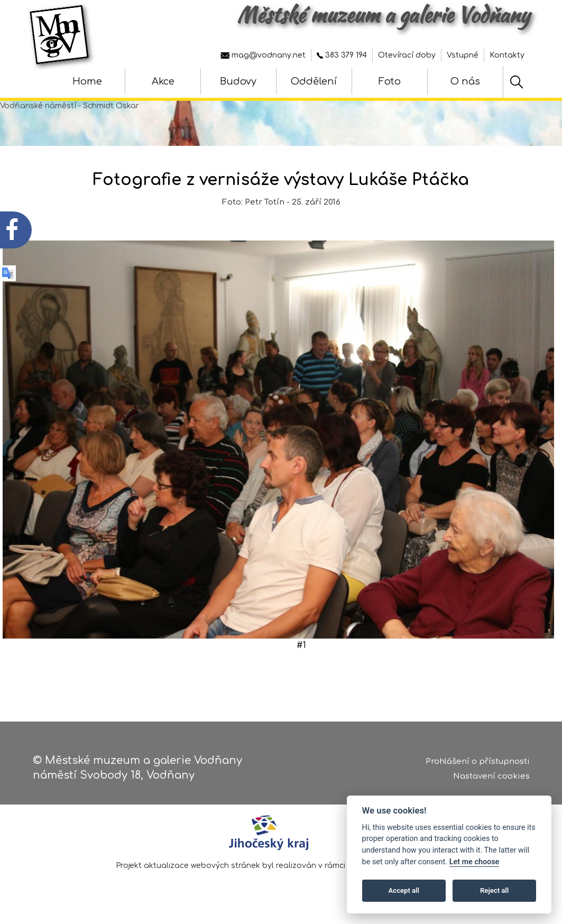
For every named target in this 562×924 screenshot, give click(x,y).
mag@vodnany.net (263, 55)
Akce (163, 81)
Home (87, 81)
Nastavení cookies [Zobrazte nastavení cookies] (491, 777)
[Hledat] (517, 82)
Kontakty (507, 55)
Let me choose (475, 862)
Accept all (404, 890)
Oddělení (314, 81)
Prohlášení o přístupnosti (478, 761)
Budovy (238, 81)
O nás (465, 81)
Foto (390, 81)
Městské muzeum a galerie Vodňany (383, 15)
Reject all (494, 890)
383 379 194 (342, 55)
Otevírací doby (407, 55)
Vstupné (463, 55)
